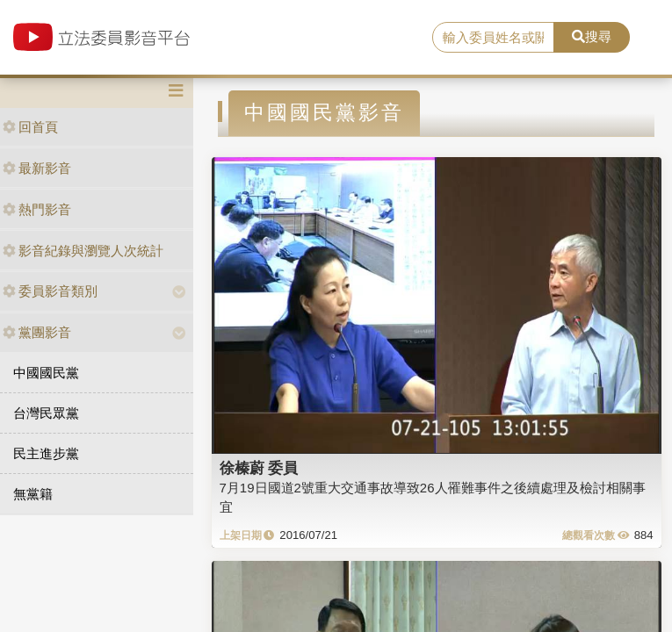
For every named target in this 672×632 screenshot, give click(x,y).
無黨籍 (33, 494)
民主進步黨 (46, 453)
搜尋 (592, 36)
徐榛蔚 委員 (259, 468)
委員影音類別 (50, 291)
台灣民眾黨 (46, 413)
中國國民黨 (46, 373)
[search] (493, 38)
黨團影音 (37, 332)
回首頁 (30, 127)
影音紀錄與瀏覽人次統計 (83, 251)
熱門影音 (37, 209)
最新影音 (37, 168)
